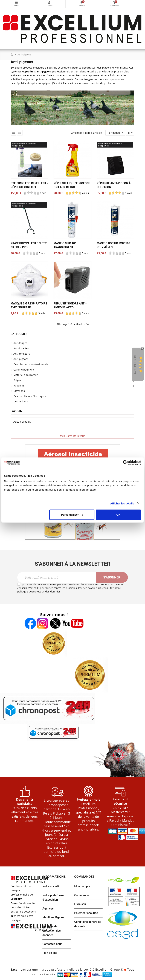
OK (118, 515)
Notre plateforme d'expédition (53, 897)
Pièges (17, 380)
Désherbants (21, 401)
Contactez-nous (52, 944)
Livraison (80, 904)
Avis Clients (135, 364)
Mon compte (49, 2)
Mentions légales (53, 917)
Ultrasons (19, 391)
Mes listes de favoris (73, 436)
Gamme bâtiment (24, 370)
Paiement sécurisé (86, 913)
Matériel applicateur (26, 375)
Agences (48, 909)
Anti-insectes (21, 348)
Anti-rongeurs (22, 354)
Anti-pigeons (21, 359)
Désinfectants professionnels (31, 364)
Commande (82, 895)
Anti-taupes (20, 343)
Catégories (16, 2)
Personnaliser (72, 515)
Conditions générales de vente (88, 924)
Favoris (16, 411)
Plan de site (50, 953)
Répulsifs (19, 385)
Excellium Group (107, 970)
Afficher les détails (122, 503)
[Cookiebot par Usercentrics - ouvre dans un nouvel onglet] (125, 463)
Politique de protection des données (52, 931)
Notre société (51, 886)
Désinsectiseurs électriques (30, 396)
